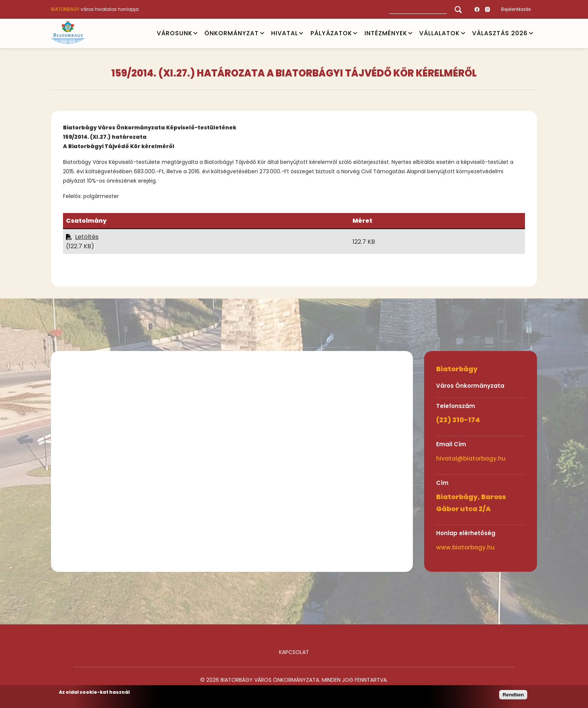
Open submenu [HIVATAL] (301, 33)
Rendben (513, 695)
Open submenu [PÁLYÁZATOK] (355, 33)
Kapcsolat (294, 652)
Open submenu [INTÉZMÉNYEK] (410, 33)
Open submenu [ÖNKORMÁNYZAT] (262, 33)
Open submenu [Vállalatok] (463, 33)
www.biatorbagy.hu (465, 547)
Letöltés (87, 237)
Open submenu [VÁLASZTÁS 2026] (531, 33)
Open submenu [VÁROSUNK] (195, 33)
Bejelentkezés (516, 9)
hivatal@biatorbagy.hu (471, 458)
